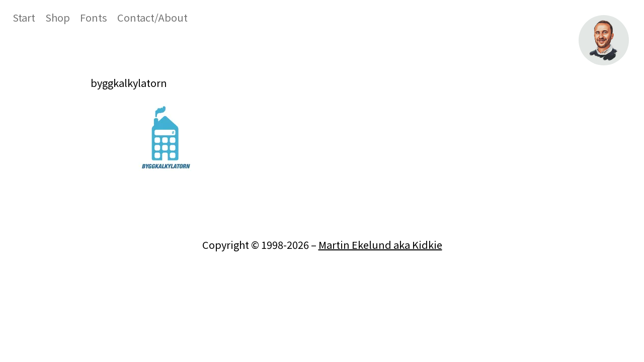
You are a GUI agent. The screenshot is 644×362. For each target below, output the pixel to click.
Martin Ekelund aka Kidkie (380, 245)
